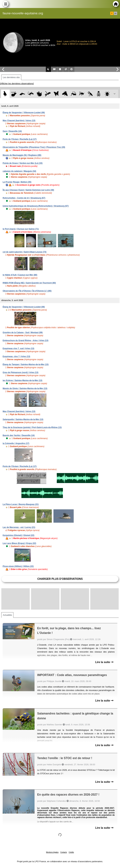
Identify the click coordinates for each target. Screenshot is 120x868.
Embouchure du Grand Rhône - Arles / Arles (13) (25, 341)
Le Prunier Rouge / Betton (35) (17, 182)
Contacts (63, 852)
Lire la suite (104, 662)
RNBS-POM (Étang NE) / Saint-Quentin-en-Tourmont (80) (29, 283)
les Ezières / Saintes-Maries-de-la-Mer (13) (22, 380)
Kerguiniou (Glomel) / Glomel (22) (19, 535)
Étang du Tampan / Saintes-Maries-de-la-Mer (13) (26, 364)
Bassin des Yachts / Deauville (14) (19, 435)
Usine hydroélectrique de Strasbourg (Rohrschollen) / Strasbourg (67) (36, 206)
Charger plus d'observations (60, 579)
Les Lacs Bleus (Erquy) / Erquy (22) (19, 543)
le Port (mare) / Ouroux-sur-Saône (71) (21, 229)
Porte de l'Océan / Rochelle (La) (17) (20, 139)
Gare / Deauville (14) (12, 131)
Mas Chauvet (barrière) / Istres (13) (19, 121)
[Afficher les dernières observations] (17, 84)
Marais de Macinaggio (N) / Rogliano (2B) (22, 155)
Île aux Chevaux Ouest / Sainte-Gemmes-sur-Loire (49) (28, 190)
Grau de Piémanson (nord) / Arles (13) (20, 372)
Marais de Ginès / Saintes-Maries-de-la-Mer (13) (25, 388)
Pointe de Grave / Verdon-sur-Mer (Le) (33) (23, 163)
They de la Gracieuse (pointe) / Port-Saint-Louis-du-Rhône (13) (32, 427)
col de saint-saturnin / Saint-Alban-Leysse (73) (24, 252)
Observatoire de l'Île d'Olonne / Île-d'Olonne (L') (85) (27, 291)
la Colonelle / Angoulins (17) (16, 443)
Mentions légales (52, 852)
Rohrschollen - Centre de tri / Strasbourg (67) (24, 198)
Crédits (71, 852)
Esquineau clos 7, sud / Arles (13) (18, 348)
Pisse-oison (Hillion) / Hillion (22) (18, 566)
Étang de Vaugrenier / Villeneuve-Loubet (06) (24, 113)
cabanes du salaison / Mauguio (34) (19, 171)
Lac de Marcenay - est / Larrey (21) (19, 527)
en (116, 13)
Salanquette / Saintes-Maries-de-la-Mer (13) (23, 419)
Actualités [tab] (7, 615)
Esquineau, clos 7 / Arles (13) (16, 356)
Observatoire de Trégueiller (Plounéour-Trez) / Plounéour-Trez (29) (34, 147)
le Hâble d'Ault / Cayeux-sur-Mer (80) (20, 275)
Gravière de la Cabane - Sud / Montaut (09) (23, 333)
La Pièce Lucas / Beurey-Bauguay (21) (21, 504)
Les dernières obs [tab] (11, 77)
